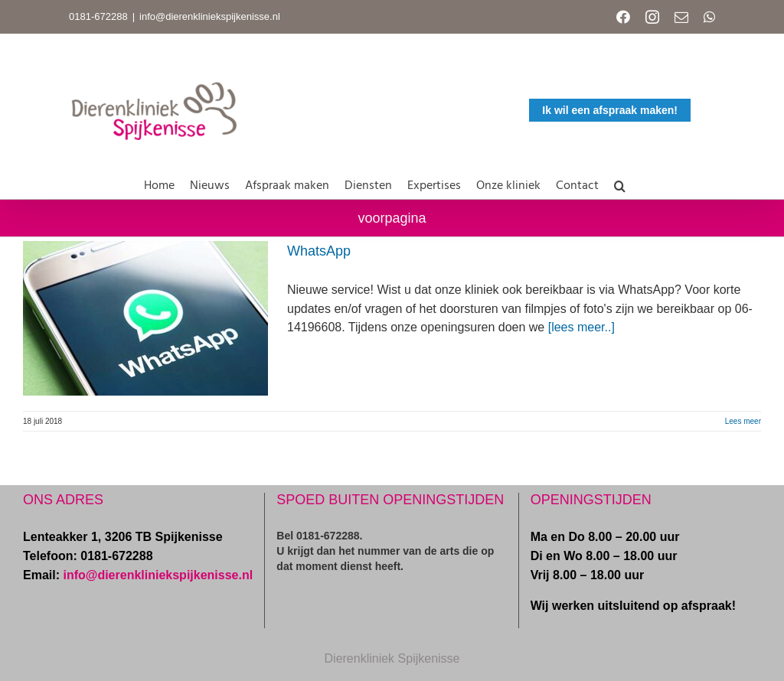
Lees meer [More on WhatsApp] (743, 421)
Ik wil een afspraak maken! (610, 110)
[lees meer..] (581, 327)
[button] (620, 183)
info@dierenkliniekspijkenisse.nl (210, 16)
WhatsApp (319, 251)
